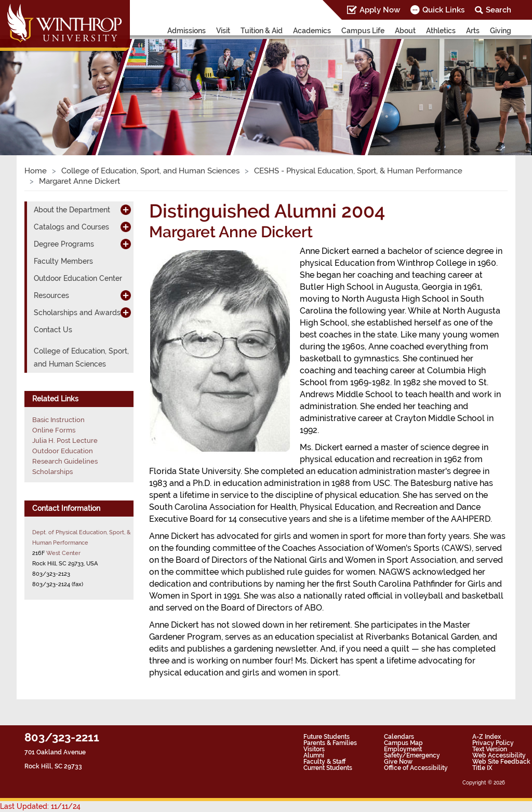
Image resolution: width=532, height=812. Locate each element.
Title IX (482, 768)
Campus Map (403, 743)
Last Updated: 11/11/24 (40, 806)
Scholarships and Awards (77, 313)
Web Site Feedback (501, 762)
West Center (63, 553)
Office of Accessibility (416, 768)
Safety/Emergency (412, 755)
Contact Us (53, 330)
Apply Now (380, 10)
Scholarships (52, 472)
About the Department (72, 210)
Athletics (441, 31)
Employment (403, 749)
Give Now (398, 762)
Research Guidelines (65, 461)
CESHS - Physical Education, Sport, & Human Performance (358, 171)
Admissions (187, 31)
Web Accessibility (499, 755)
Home (36, 171)
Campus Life (363, 31)
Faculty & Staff (324, 762)
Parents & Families (330, 743)
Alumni (314, 755)
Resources (51, 295)
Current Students (328, 768)
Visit (223, 31)
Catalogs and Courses (71, 227)
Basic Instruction (58, 420)
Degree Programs (64, 244)
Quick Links (443, 10)
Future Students (327, 737)
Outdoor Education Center (78, 278)
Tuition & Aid (262, 31)
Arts (473, 31)
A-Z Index (487, 737)
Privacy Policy (493, 743)
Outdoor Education (63, 451)
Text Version (490, 749)
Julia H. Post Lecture (65, 441)
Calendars (399, 737)
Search (498, 10)
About (405, 31)
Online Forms (54, 430)
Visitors (314, 749)
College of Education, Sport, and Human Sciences (150, 171)
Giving (501, 31)
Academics (312, 31)
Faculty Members (63, 261)
